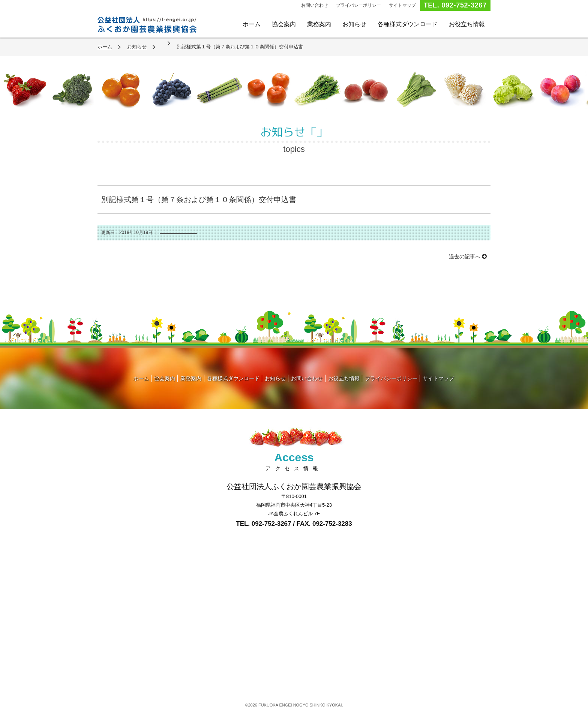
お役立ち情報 (467, 24)
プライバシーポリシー (358, 5)
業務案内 (319, 24)
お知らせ (354, 24)
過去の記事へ (468, 256)
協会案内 (284, 24)
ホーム (252, 24)
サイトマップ (402, 5)
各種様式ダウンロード (408, 24)
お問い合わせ (315, 5)
